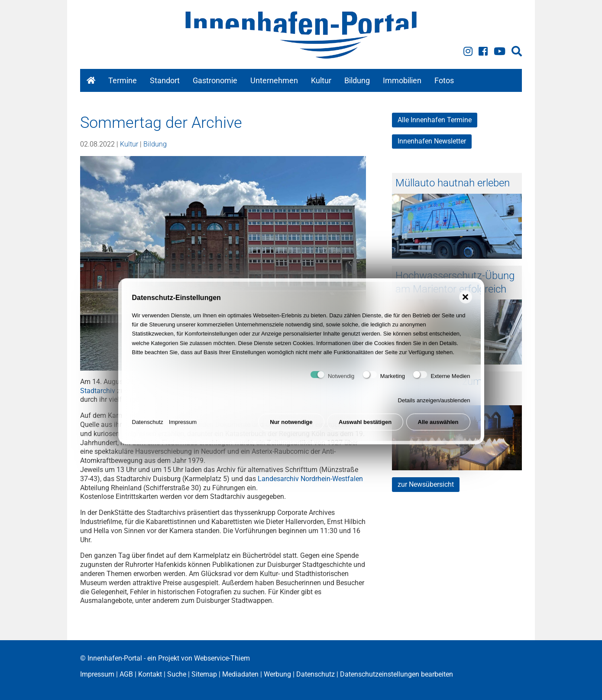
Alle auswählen (438, 428)
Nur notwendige (291, 428)
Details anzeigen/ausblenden (434, 406)
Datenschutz (148, 428)
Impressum (183, 428)
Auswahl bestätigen (365, 428)
